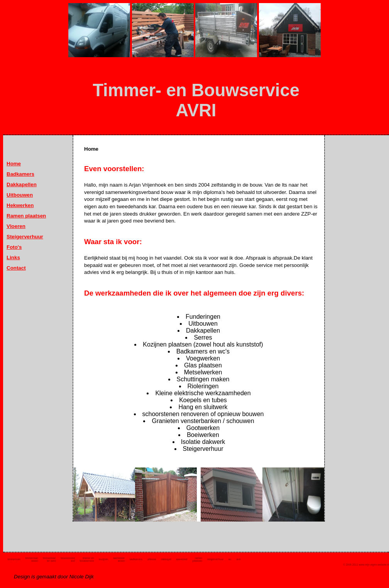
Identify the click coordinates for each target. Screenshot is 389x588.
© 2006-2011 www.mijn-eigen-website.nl (366, 565)
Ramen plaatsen (26, 216)
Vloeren (16, 226)
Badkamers (20, 174)
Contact (16, 268)
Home (14, 164)
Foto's (14, 247)
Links (13, 257)
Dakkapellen (22, 184)
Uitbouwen (20, 195)
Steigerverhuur (25, 237)
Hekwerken (20, 205)
